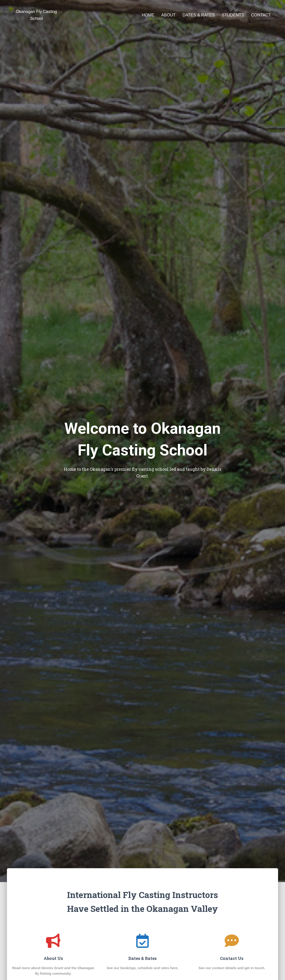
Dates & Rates (199, 15)
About (168, 15)
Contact (261, 15)
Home (148, 15)
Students (233, 15)
